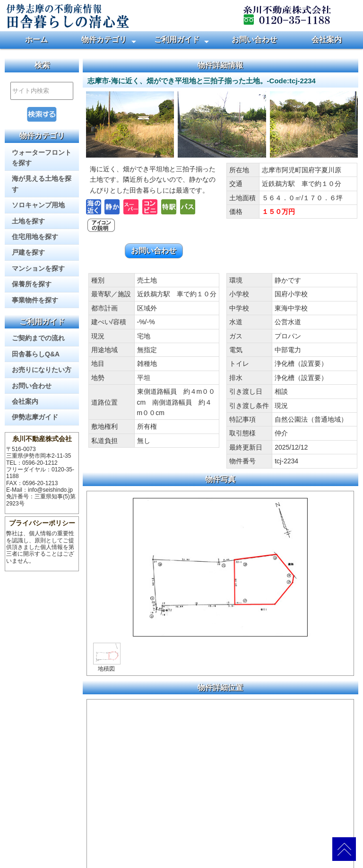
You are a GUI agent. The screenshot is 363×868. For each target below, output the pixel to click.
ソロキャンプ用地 (38, 205)
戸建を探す (28, 252)
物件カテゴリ (104, 40)
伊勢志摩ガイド (35, 417)
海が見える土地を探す (42, 184)
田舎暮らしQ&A (36, 354)
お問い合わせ (254, 40)
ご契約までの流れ (38, 338)
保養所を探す (32, 284)
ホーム (36, 40)
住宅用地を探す (35, 237)
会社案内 (327, 40)
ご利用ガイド (177, 40)
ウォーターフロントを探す (42, 158)
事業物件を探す (35, 300)
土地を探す (28, 221)
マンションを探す (38, 268)
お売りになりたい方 (42, 370)
